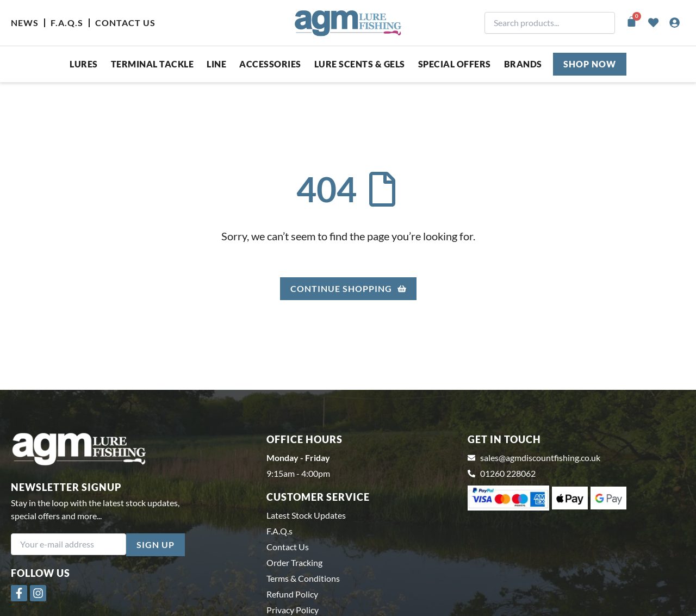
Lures (84, 64)
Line (216, 64)
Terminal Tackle (153, 64)
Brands (523, 64)
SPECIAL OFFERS (455, 64)
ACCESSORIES (270, 64)
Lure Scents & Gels (360, 64)
